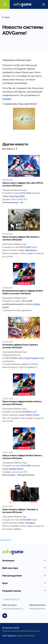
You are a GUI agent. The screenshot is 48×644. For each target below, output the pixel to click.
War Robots (31, 250)
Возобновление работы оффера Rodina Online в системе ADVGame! (23, 292)
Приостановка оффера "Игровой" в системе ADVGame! (20, 511)
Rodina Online (32, 415)
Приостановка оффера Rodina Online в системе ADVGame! (22, 403)
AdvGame (6, 540)
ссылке (7, 99)
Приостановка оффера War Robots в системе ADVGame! (21, 238)
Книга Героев (32, 358)
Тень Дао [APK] (17, 196)
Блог (6, 17)
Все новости (10, 149)
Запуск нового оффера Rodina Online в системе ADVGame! (22, 457)
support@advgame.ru (13, 608)
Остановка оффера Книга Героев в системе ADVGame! (20, 346)
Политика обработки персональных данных (21, 631)
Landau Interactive (26, 635)
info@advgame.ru (37, 608)
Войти (44, 4)
